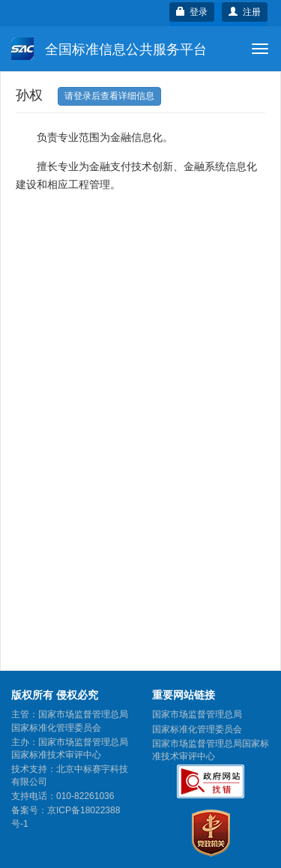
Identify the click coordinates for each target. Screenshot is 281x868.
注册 (245, 12)
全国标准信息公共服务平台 (109, 49)
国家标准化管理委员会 (197, 729)
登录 (192, 12)
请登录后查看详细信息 (109, 96)
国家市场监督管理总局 (197, 714)
